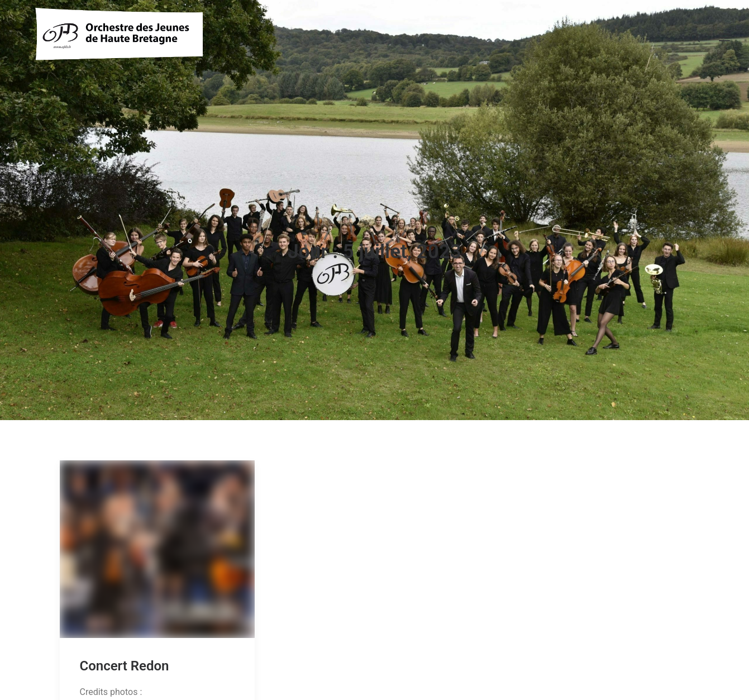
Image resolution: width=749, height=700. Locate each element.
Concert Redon (125, 644)
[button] (157, 526)
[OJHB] (119, 42)
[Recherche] (690, 42)
